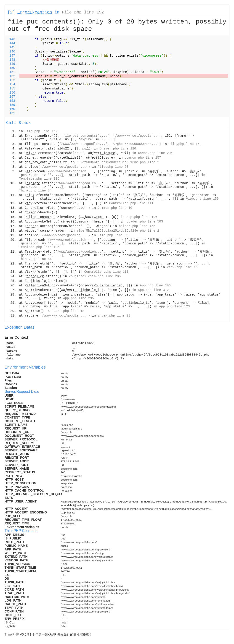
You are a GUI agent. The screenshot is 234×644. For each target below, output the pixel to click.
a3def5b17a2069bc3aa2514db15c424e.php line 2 (118, 231)
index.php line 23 (114, 316)
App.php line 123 (174, 306)
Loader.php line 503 (145, 222)
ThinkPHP (12, 634)
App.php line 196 (142, 217)
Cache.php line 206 (155, 153)
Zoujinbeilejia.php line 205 (95, 276)
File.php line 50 (113, 167)
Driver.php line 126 (118, 149)
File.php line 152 (83, 12)
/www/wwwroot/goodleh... (137, 136)
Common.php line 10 (115, 208)
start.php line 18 (68, 311)
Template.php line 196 (39, 179)
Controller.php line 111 (131, 203)
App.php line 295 (78, 298)
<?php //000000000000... (135, 144)
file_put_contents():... (85, 136)
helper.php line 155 (137, 226)
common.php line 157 (143, 158)
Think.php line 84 (35, 191)
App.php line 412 (153, 290)
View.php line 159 (202, 199)
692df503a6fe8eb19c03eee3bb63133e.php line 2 (118, 162)
